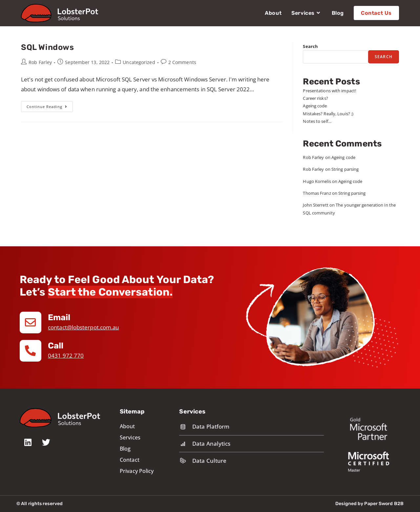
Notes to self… (317, 121)
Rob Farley (40, 62)
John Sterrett (315, 205)
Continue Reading (50, 105)
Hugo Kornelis (317, 181)
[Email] (31, 323)
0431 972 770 (66, 356)
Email (60, 317)
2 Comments (182, 62)
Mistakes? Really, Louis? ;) (328, 114)
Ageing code (315, 106)
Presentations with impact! (329, 91)
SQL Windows (48, 47)
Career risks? (315, 98)
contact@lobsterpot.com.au (84, 327)
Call (56, 346)
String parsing (345, 169)
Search (310, 46)
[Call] (31, 351)
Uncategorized (139, 62)
